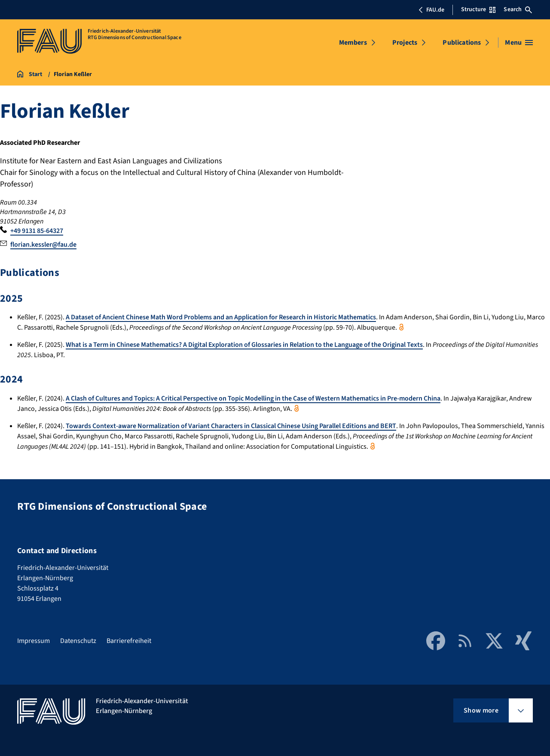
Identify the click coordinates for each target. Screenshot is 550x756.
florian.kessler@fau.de (43, 245)
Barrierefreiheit (129, 641)
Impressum (34, 641)
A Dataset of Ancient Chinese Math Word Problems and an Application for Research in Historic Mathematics (221, 317)
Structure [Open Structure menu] (478, 9)
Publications (462, 43)
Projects (405, 43)
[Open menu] (519, 43)
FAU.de (431, 10)
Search (518, 9)
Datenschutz (78, 641)
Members (353, 43)
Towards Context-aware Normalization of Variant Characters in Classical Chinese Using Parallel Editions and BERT (231, 426)
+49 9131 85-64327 (37, 231)
